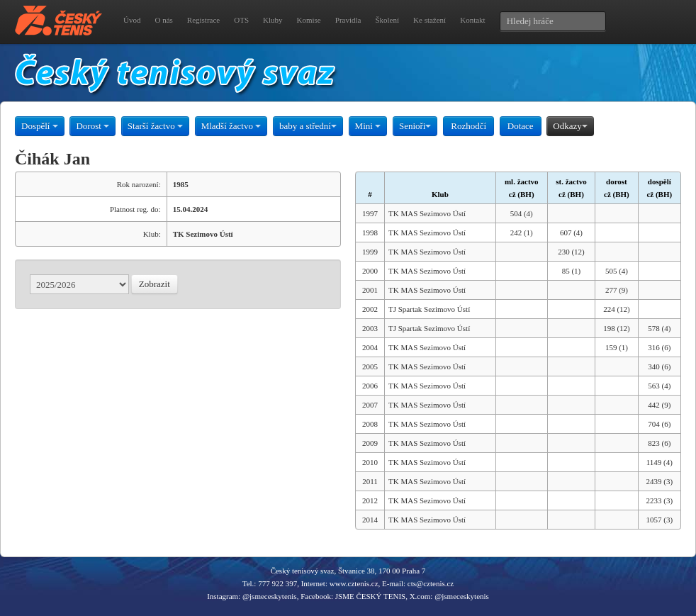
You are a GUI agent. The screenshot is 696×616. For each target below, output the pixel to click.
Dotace (521, 126)
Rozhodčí (468, 126)
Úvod (132, 20)
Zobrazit (155, 284)
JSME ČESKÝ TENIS (370, 596)
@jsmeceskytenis (270, 596)
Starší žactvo (155, 126)
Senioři (415, 126)
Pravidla (348, 20)
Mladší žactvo (231, 126)
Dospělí (40, 126)
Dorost (92, 126)
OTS (241, 20)
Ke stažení (430, 20)
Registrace (203, 20)
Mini (368, 126)
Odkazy (570, 126)
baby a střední (308, 126)
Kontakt (472, 20)
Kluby (273, 20)
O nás (163, 20)
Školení (387, 20)
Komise (309, 20)
